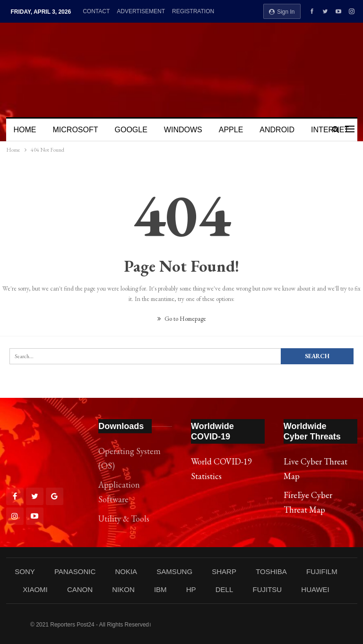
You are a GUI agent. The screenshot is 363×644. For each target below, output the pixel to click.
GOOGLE (131, 130)
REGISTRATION (193, 11)
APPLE (231, 130)
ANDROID (277, 130)
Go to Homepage (182, 319)
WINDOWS (183, 130)
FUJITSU (267, 589)
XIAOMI (35, 589)
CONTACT (96, 11)
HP (191, 589)
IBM (160, 589)
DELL (225, 589)
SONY (25, 571)
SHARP (224, 571)
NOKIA (126, 571)
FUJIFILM (322, 571)
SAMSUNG (174, 571)
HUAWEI (315, 589)
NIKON (123, 589)
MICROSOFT (76, 130)
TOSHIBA (271, 571)
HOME (25, 130)
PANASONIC (75, 571)
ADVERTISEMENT (141, 11)
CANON (80, 589)
